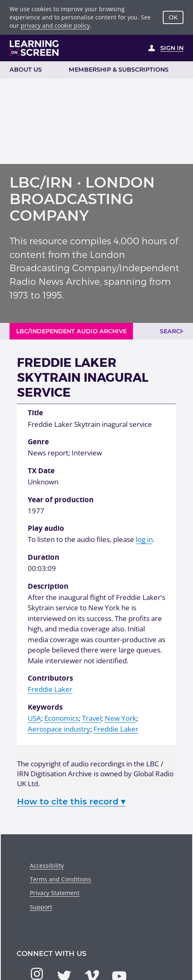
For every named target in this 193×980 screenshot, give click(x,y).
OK (173, 17)
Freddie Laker (50, 689)
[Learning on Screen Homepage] (34, 48)
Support (41, 907)
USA (34, 718)
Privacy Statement (55, 893)
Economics (62, 718)
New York (121, 718)
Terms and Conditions (60, 879)
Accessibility (47, 866)
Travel (92, 718)
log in (144, 539)
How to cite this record (71, 801)
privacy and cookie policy (55, 25)
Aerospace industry (59, 729)
